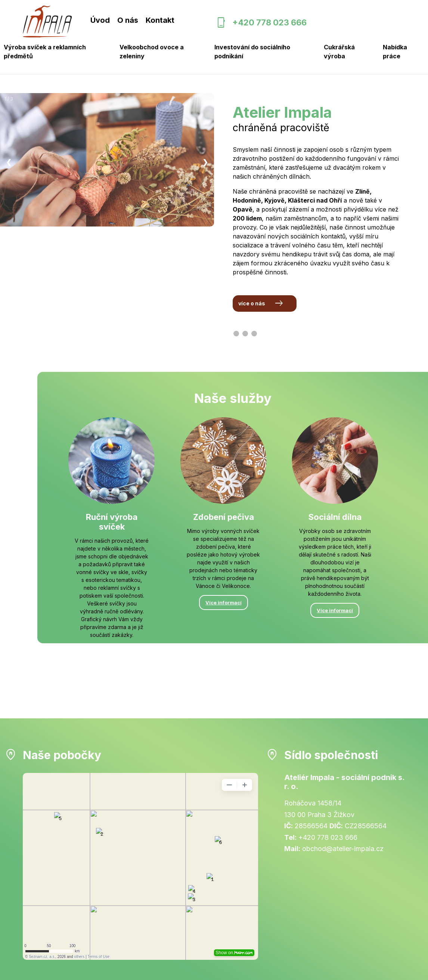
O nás (128, 20)
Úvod (100, 20)
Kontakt (160, 20)
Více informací (112, 651)
